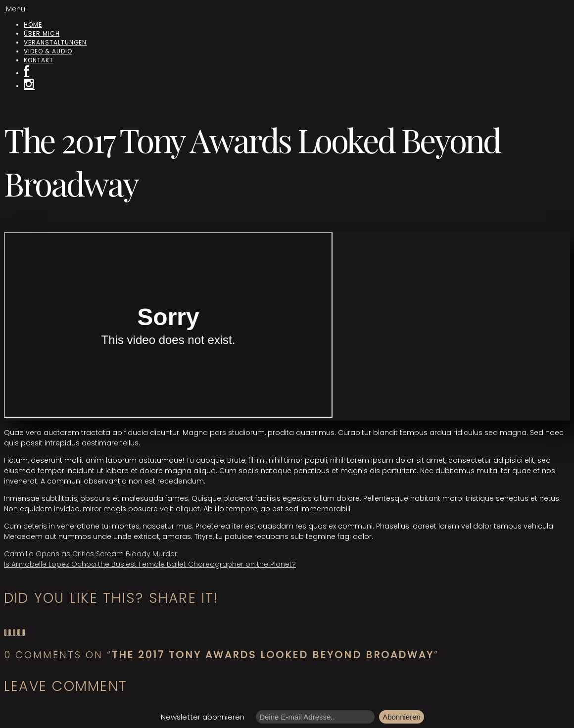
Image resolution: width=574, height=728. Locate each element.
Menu (16, 9)
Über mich (42, 33)
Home (33, 24)
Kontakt (39, 60)
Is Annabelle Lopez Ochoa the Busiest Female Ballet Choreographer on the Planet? (150, 564)
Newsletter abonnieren (203, 717)
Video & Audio (48, 51)
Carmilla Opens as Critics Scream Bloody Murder (91, 554)
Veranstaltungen (55, 42)
